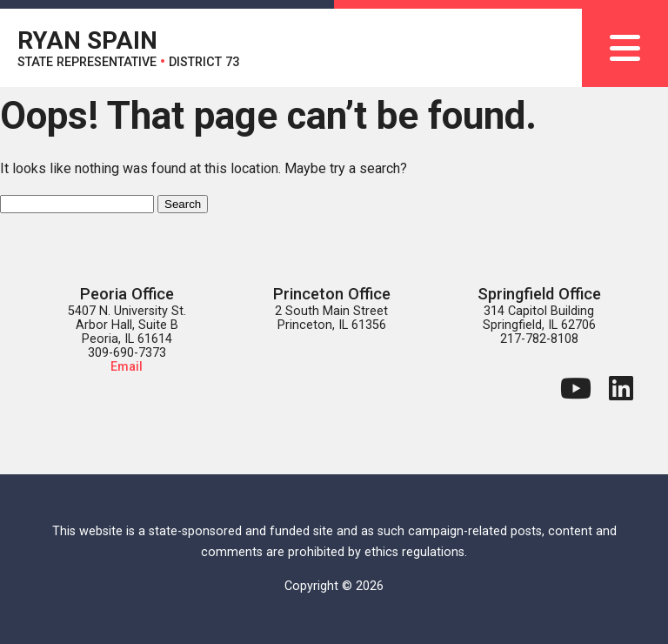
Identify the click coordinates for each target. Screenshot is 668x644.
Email (127, 367)
